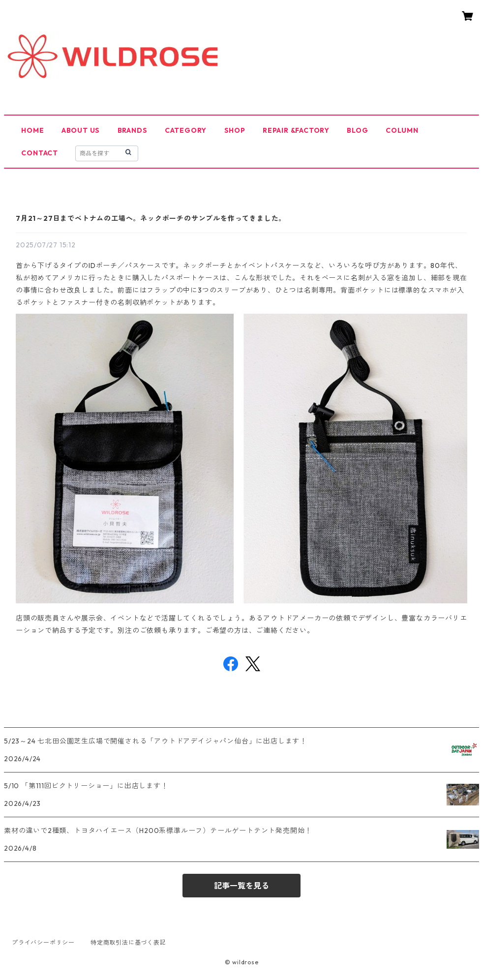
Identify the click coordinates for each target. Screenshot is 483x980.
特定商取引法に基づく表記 (128, 942)
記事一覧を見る (241, 886)
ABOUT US (81, 130)
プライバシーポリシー (43, 942)
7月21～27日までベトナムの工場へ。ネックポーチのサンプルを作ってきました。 (151, 218)
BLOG (357, 130)
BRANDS (133, 130)
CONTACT (40, 153)
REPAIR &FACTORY (296, 130)
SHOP (235, 130)
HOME (32, 130)
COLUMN (402, 130)
